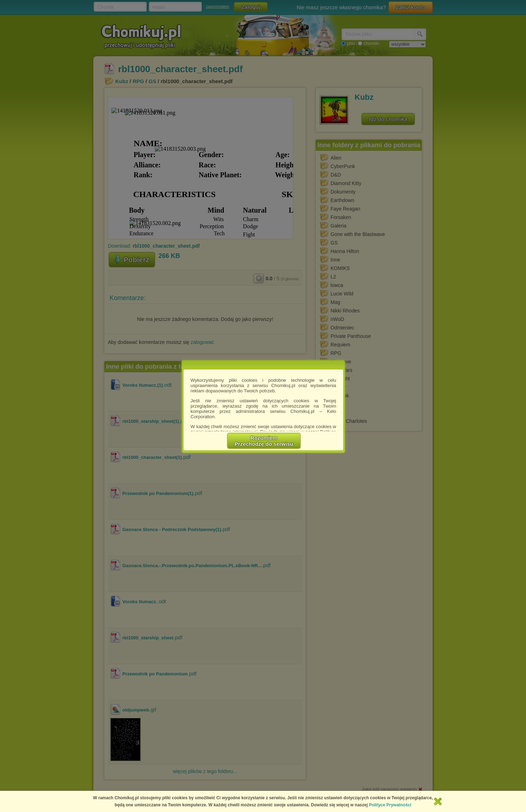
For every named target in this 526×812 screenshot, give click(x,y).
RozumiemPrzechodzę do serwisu (264, 441)
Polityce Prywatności (390, 805)
